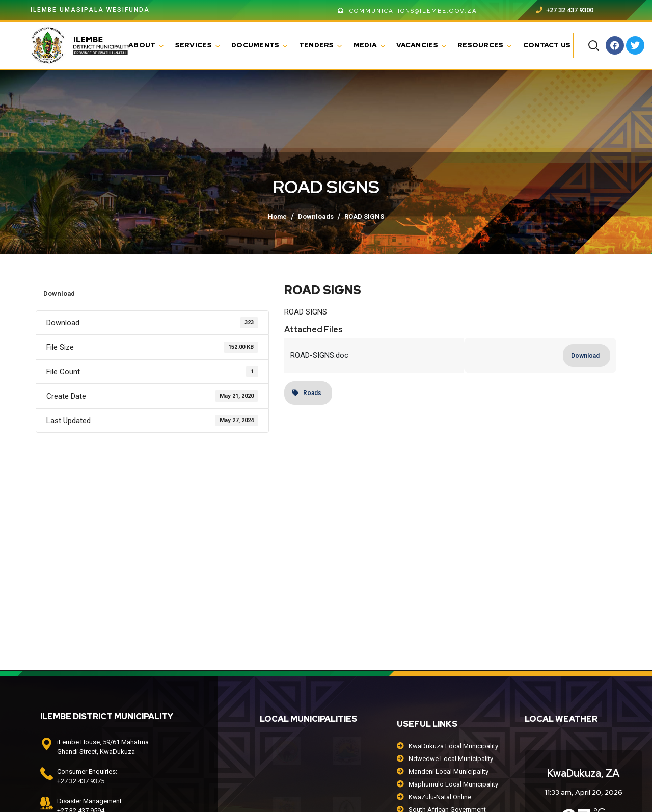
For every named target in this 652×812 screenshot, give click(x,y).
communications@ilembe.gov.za (407, 11)
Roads (307, 393)
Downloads (316, 216)
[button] (593, 45)
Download (59, 293)
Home (277, 216)
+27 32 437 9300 (565, 10)
